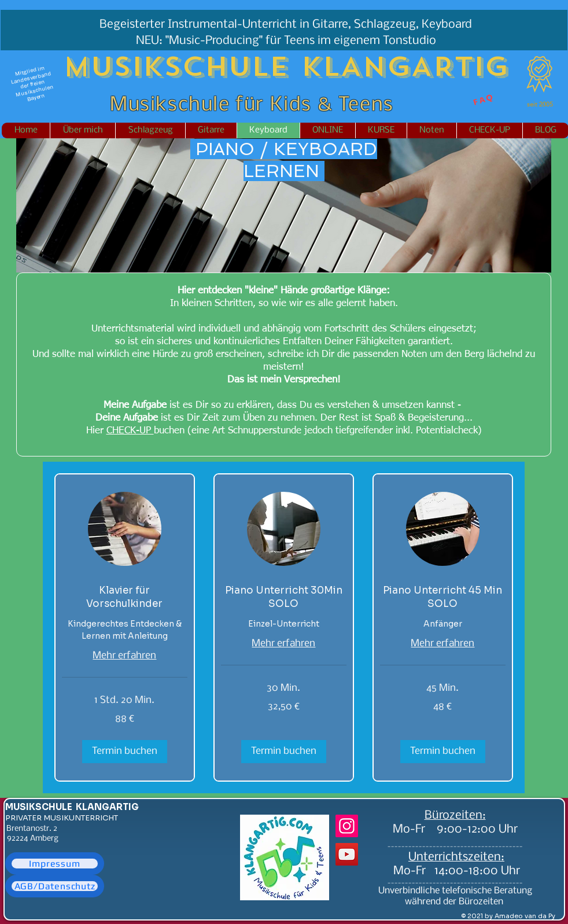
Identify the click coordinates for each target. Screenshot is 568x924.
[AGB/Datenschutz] (55, 886)
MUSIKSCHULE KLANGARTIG (72, 807)
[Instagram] (347, 826)
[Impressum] (55, 864)
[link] (125, 597)
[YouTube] (347, 854)
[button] (125, 752)
